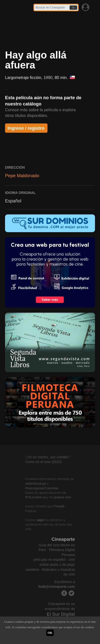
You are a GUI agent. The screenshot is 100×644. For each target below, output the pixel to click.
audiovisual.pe (36, 483)
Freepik (59, 506)
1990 (48, 78)
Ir (73, 8)
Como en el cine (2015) (43, 462)
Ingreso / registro (26, 128)
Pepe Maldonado (22, 176)
